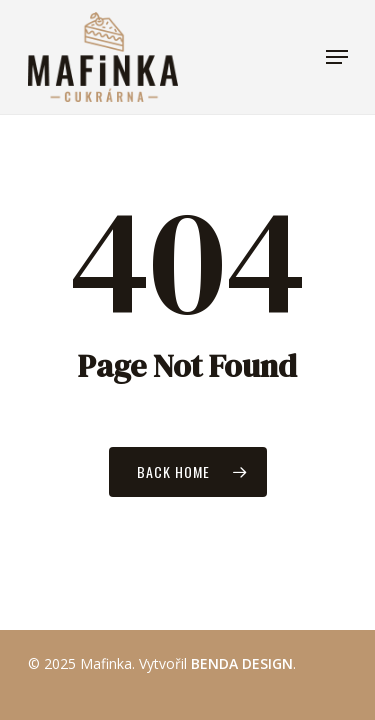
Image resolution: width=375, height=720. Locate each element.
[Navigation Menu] (337, 57)
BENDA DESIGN (242, 663)
